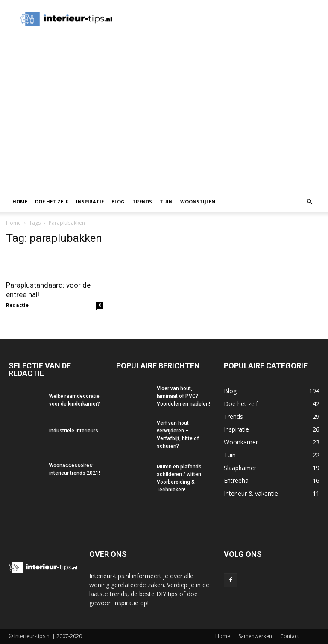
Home (20, 201)
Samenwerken (255, 636)
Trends (142, 201)
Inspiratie (90, 201)
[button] (309, 202)
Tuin (166, 201)
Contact (290, 636)
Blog (118, 201)
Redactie (17, 305)
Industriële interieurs (74, 431)
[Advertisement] (164, 127)
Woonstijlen (198, 201)
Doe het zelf (52, 201)
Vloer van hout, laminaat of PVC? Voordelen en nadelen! (183, 396)
